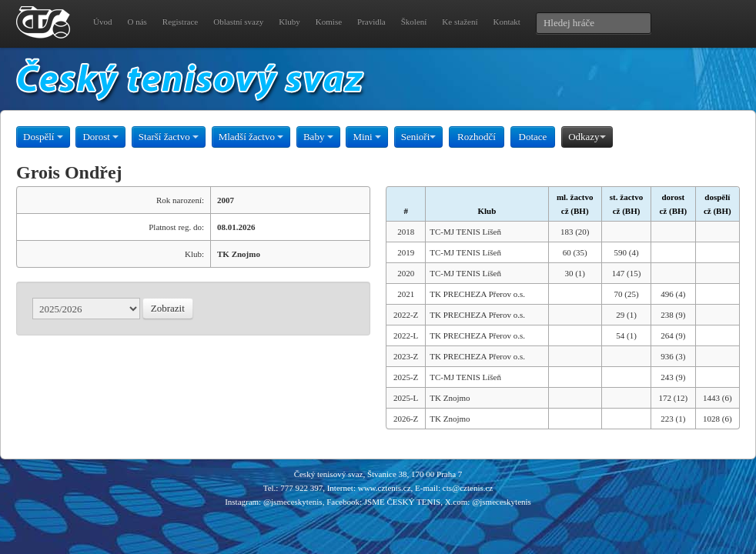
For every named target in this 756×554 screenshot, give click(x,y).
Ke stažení (460, 22)
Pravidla (371, 22)
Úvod (102, 22)
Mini (367, 137)
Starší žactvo (169, 137)
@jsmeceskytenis (293, 502)
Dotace (533, 137)
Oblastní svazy (238, 22)
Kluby (289, 22)
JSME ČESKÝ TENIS (402, 502)
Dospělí (43, 137)
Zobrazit (168, 308)
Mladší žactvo (251, 137)
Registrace (180, 22)
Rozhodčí (477, 137)
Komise (329, 22)
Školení (414, 22)
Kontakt (506, 22)
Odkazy (587, 137)
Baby (318, 137)
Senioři (419, 137)
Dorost (100, 137)
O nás (137, 22)
